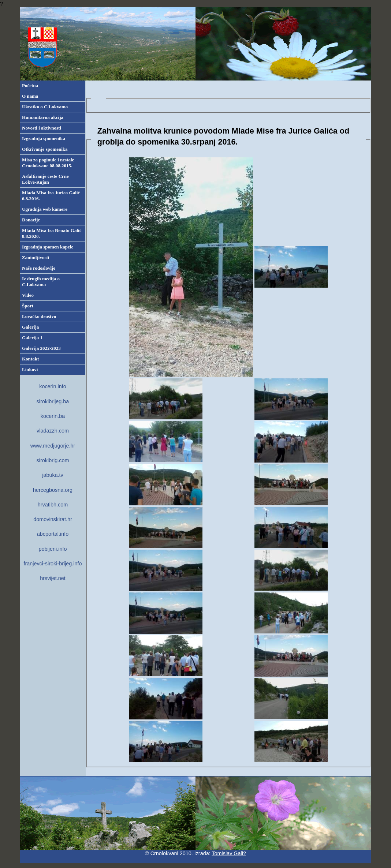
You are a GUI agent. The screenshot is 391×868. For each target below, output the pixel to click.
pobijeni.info (53, 549)
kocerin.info (53, 386)
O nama (30, 96)
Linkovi (30, 369)
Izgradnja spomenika (44, 139)
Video (28, 295)
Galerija (30, 327)
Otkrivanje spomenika (45, 149)
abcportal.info (53, 534)
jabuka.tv (53, 475)
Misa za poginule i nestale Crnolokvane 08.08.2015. (48, 163)
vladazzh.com (53, 431)
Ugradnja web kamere (45, 209)
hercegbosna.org (53, 490)
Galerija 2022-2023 (41, 348)
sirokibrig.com (53, 460)
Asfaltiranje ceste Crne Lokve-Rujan (45, 179)
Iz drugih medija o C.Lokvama (41, 282)
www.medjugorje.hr (53, 446)
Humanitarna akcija (43, 117)
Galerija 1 (32, 338)
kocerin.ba (53, 416)
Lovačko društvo (39, 316)
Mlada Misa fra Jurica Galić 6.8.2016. (51, 196)
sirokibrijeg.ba (53, 401)
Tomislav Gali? (229, 853)
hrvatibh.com (53, 505)
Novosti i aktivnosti (42, 128)
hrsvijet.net (53, 578)
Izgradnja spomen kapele (48, 247)
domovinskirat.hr (53, 519)
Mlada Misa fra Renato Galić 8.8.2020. (52, 233)
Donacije (31, 220)
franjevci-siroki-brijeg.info (53, 564)
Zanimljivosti (36, 257)
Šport (28, 306)
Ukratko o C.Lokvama (45, 107)
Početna (30, 85)
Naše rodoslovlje (39, 268)
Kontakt (30, 359)
